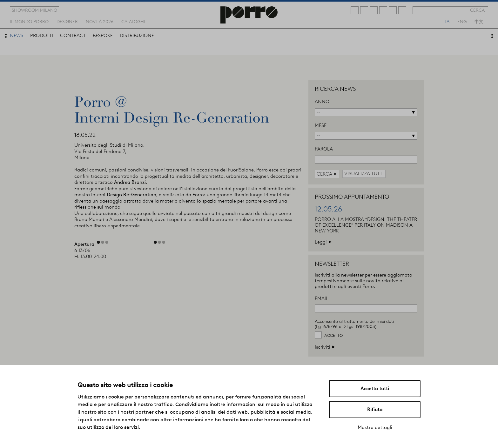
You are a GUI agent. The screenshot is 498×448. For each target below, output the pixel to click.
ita (446, 21)
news (17, 36)
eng (462, 21)
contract (73, 36)
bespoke (103, 36)
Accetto (333, 335)
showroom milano (34, 10)
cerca (477, 10)
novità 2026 (100, 21)
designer (67, 21)
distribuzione (137, 36)
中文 (479, 21)
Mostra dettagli (375, 427)
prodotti (42, 36)
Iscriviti (325, 347)
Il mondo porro (29, 21)
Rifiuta (375, 410)
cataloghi (133, 21)
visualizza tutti (364, 174)
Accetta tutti (375, 389)
